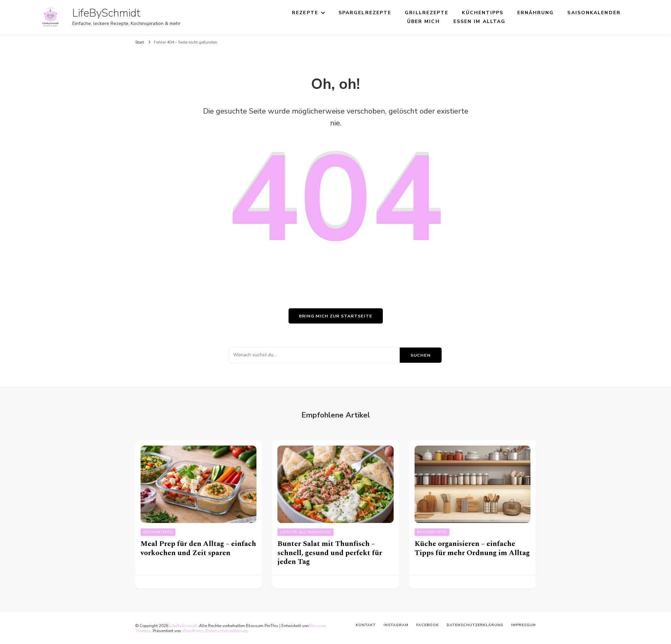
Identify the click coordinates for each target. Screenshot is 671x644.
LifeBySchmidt (106, 13)
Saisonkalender (594, 13)
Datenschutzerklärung (227, 631)
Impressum (524, 625)
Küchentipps (483, 13)
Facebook (428, 625)
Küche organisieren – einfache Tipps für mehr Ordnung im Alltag (472, 548)
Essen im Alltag (480, 21)
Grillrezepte (427, 13)
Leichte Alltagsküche (305, 532)
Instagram (396, 625)
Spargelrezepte (365, 13)
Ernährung (536, 13)
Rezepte (305, 13)
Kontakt (366, 625)
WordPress (193, 631)
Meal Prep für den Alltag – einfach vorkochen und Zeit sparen (198, 548)
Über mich (424, 21)
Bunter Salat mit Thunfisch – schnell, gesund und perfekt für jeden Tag (330, 553)
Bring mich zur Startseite (336, 316)
